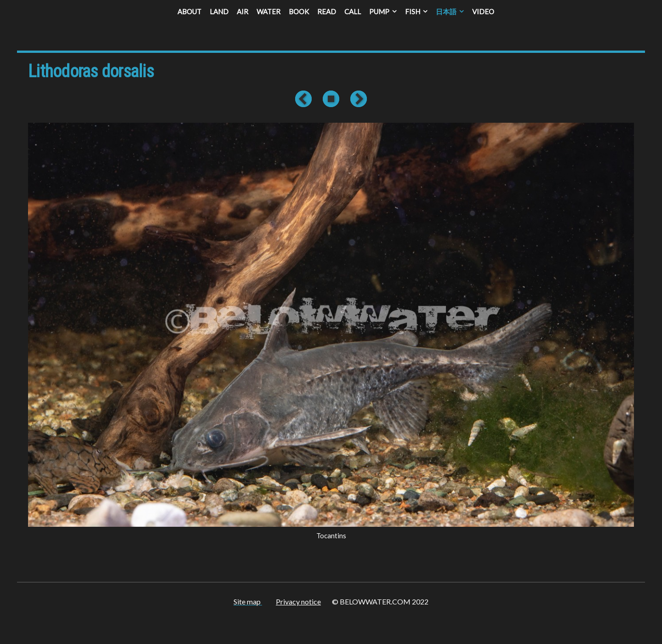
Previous (305, 99)
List (331, 99)
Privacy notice (298, 601)
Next (357, 99)
